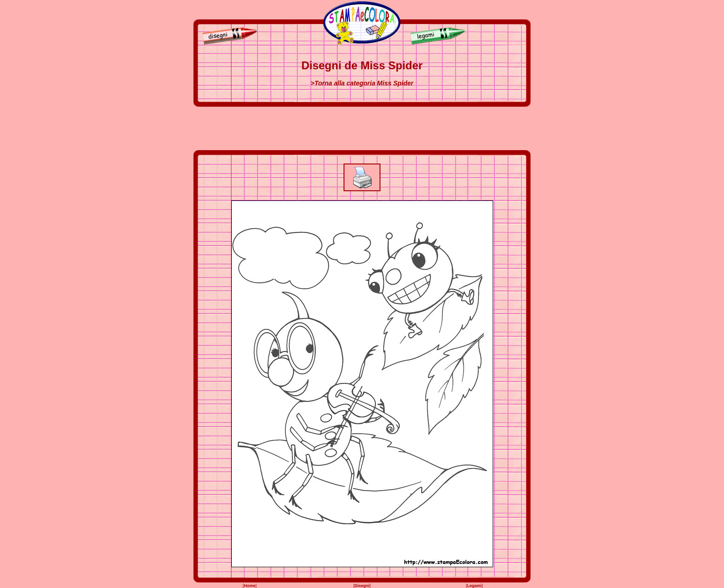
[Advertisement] (362, 128)
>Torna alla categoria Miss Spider (362, 83)
